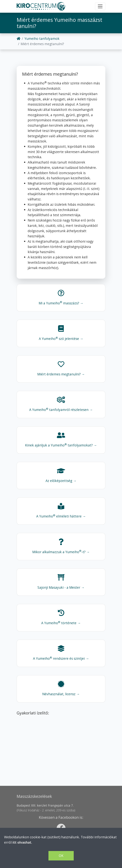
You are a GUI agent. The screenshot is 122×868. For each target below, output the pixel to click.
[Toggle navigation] (100, 6)
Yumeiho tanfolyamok (42, 39)
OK (61, 856)
